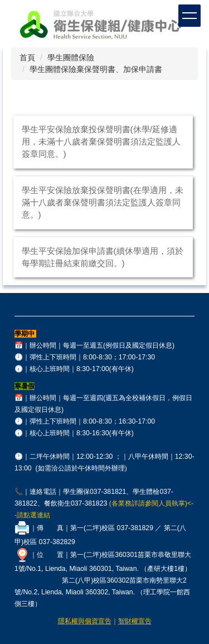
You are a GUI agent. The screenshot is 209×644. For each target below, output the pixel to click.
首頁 (27, 57)
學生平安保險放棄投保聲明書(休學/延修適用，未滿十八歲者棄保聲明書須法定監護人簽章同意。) (101, 141)
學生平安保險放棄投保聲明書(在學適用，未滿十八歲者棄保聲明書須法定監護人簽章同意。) (103, 202)
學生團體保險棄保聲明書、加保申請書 (96, 69)
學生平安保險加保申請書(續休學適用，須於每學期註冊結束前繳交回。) (103, 257)
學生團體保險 (71, 57)
